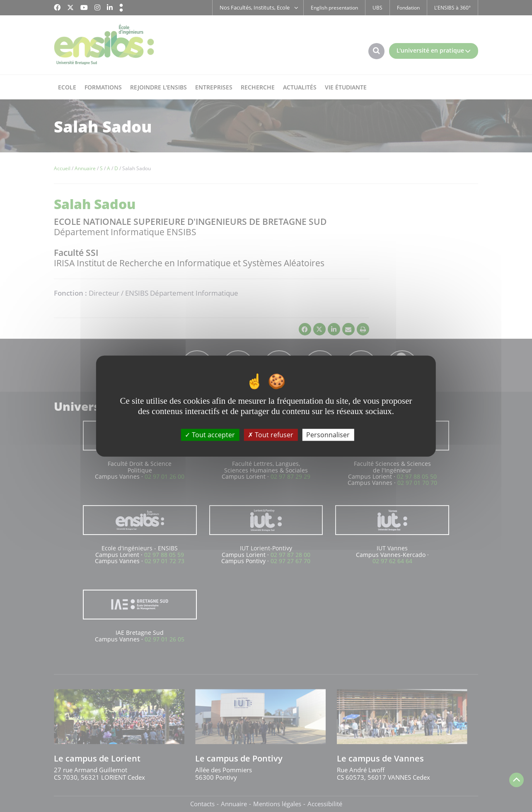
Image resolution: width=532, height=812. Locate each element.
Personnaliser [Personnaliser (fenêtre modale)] (328, 435)
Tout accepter (210, 435)
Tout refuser (271, 435)
